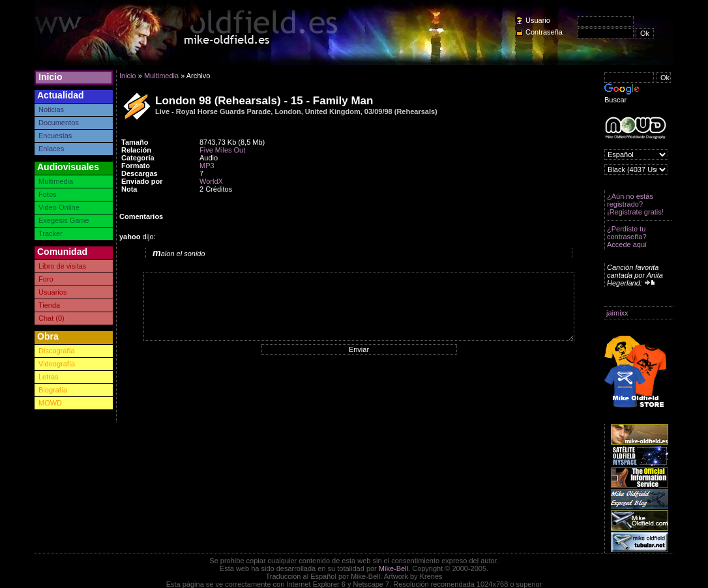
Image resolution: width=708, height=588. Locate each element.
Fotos (48, 194)
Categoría (138, 158)
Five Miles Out (222, 150)
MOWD (50, 403)
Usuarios (52, 292)
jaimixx (617, 313)
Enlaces (51, 149)
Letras (49, 377)
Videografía (57, 364)
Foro (46, 279)
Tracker (51, 233)
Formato (136, 166)
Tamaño (135, 142)
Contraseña (544, 32)
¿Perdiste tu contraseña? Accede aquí (627, 237)
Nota (129, 189)
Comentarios (141, 216)
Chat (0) (52, 318)
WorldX (211, 181)
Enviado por (142, 181)
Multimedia (56, 181)
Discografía (57, 351)
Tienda (49, 305)
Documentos (59, 123)
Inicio (51, 77)
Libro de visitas (62, 266)
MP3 (207, 166)
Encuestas (55, 136)
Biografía (53, 390)
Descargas (140, 173)
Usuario (538, 20)
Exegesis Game (64, 220)
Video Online (59, 207)
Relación (136, 150)
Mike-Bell (393, 568)
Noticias (51, 110)
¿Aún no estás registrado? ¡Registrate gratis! (635, 204)
